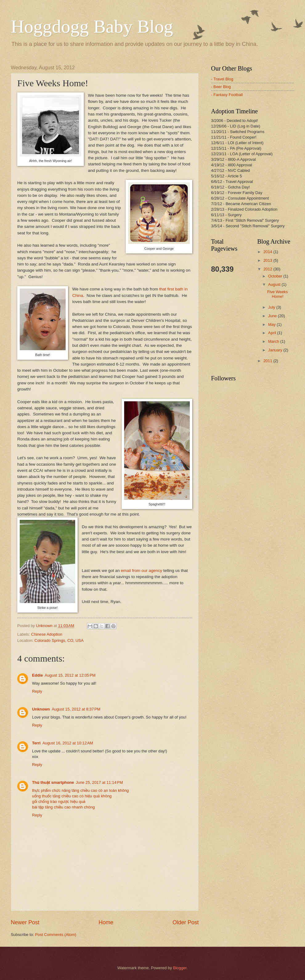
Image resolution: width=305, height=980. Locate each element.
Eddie (37, 675)
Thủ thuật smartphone (53, 782)
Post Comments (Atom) (56, 935)
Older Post (186, 922)
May (272, 324)
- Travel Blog (222, 79)
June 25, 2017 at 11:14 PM (99, 782)
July (272, 307)
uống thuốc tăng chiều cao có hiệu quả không (72, 796)
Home (106, 922)
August (275, 284)
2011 (268, 361)
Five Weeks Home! (277, 294)
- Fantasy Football (227, 95)
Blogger (180, 968)
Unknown (41, 709)
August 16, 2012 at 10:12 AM (68, 743)
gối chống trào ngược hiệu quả (59, 802)
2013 (268, 260)
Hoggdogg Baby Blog (92, 26)
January (276, 350)
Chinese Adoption (47, 634)
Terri (36, 743)
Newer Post (25, 922)
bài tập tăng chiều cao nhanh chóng (63, 807)
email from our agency (142, 571)
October (276, 276)
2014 (268, 252)
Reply (37, 691)
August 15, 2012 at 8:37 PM (76, 709)
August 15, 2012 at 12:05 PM (70, 675)
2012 (268, 269)
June (273, 316)
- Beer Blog (221, 87)
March (274, 341)
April (272, 333)
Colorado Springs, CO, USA (59, 640)
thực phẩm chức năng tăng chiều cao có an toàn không (80, 790)
